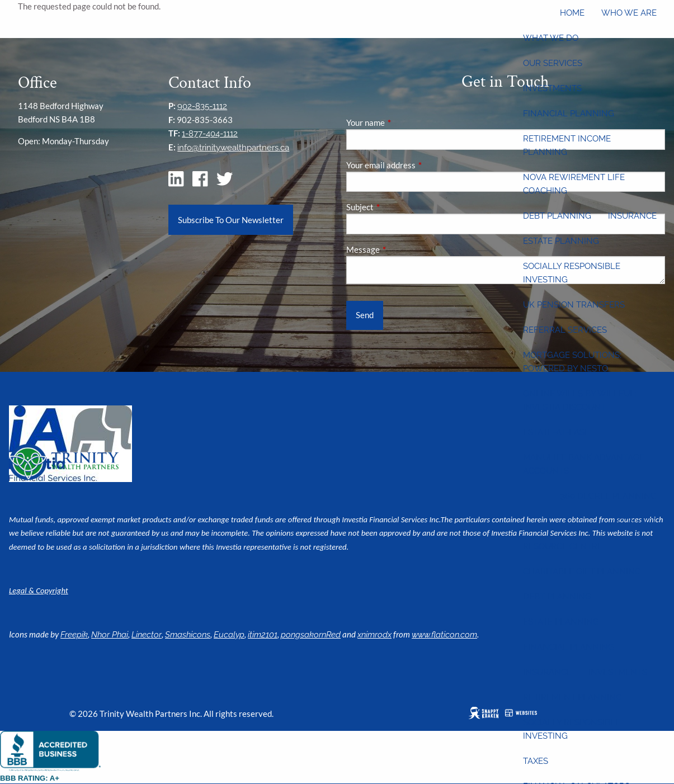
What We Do (551, 38)
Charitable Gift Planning (582, 572)
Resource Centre (563, 546)
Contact (637, 521)
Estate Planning (561, 241)
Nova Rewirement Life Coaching (574, 184)
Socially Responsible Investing (572, 273)
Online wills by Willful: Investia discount (580, 400)
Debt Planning (557, 216)
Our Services (553, 63)
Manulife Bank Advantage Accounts (584, 464)
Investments (552, 88)
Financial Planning (569, 114)
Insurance (632, 216)
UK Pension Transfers (574, 305)
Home (572, 13)
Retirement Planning (572, 697)
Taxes (536, 761)
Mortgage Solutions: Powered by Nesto (572, 362)
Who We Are (629, 13)
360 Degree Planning (609, 496)
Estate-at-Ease (556, 432)
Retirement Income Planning (567, 145)
